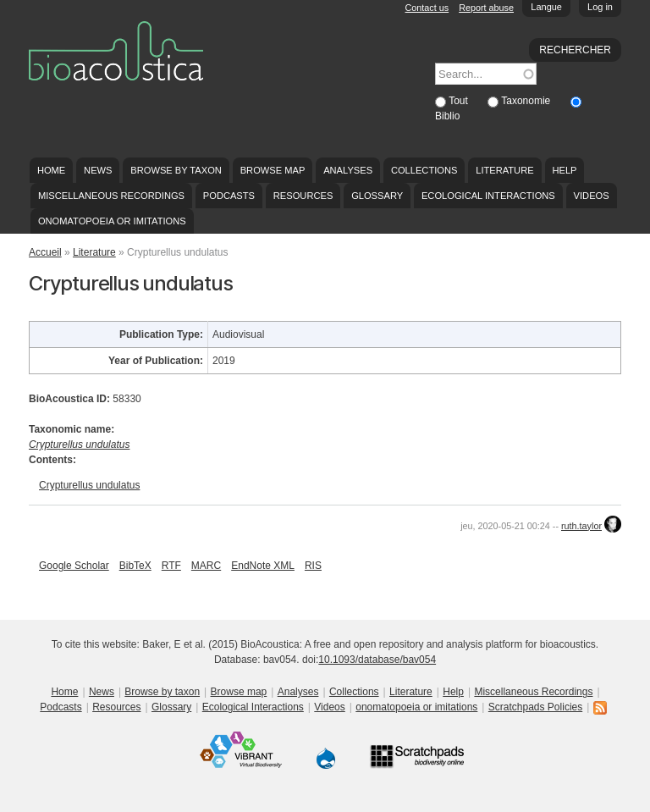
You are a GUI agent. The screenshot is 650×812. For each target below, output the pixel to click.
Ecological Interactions (488, 196)
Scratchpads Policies (535, 707)
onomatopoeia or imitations (112, 221)
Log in (600, 7)
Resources (303, 196)
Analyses (348, 170)
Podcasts (229, 196)
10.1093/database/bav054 (377, 660)
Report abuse (486, 8)
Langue (546, 7)
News (98, 170)
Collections (424, 170)
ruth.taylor (581, 526)
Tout (460, 101)
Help (564, 170)
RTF (171, 566)
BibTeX (135, 566)
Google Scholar (74, 566)
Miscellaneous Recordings (111, 196)
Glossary (377, 196)
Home (51, 170)
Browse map (273, 170)
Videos (592, 196)
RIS (313, 566)
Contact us (427, 8)
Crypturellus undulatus (89, 485)
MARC (206, 566)
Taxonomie (527, 101)
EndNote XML (263, 566)
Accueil (45, 252)
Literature (504, 170)
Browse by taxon (176, 170)
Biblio (447, 116)
